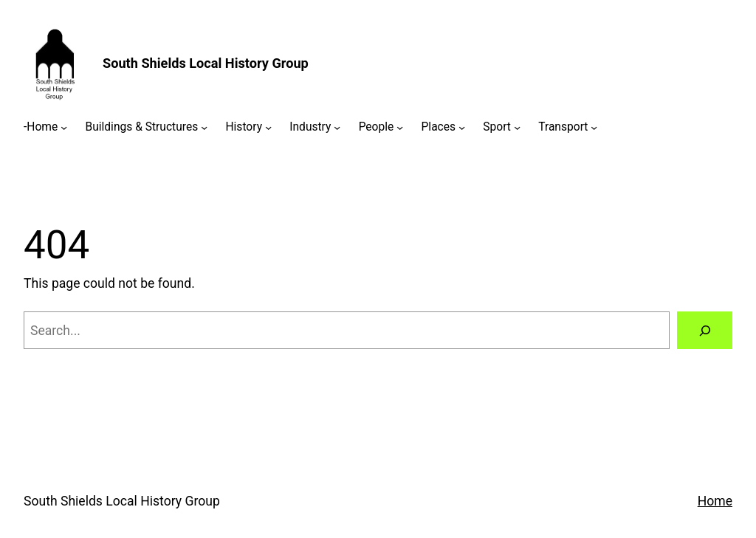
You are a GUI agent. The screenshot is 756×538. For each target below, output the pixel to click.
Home (715, 501)
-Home (41, 127)
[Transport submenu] (594, 127)
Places (439, 127)
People (377, 127)
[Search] (705, 330)
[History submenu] (268, 127)
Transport (563, 127)
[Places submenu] (462, 127)
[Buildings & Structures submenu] (204, 127)
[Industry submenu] (337, 127)
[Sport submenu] (517, 127)
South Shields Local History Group (206, 63)
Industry (310, 127)
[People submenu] (400, 127)
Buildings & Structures (141, 127)
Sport (497, 127)
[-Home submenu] (64, 127)
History (244, 127)
